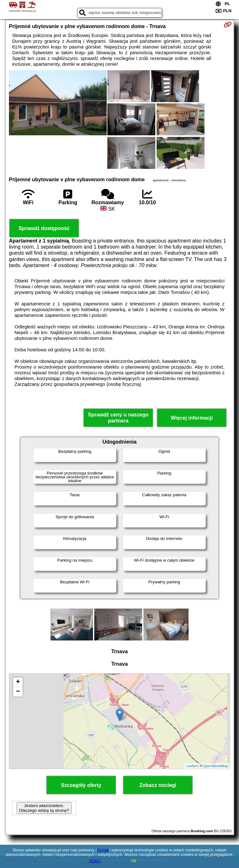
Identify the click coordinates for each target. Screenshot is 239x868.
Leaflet (192, 766)
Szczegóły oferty (81, 785)
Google (103, 850)
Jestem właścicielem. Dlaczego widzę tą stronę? (44, 808)
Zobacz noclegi (158, 785)
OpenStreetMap (216, 766)
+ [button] (18, 682)
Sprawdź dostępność (44, 228)
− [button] (18, 692)
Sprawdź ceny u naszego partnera (118, 418)
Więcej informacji (192, 418)
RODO (95, 861)
